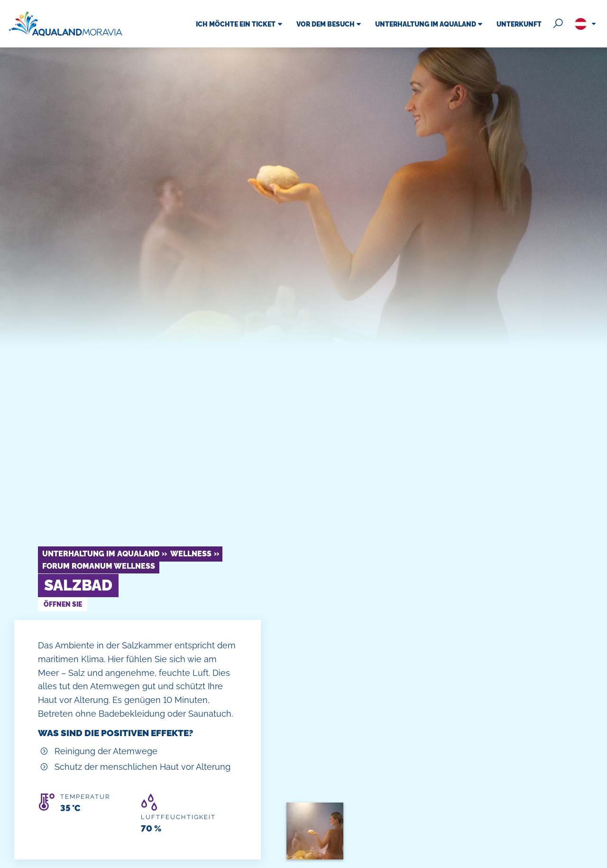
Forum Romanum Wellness (99, 566)
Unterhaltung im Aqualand (101, 554)
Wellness (191, 554)
